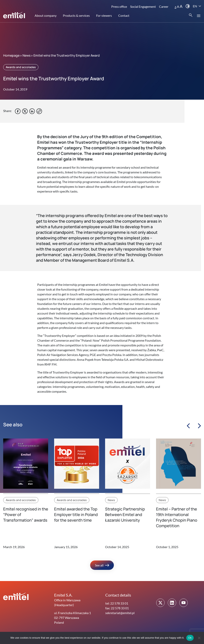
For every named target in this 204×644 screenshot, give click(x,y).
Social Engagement (143, 6)
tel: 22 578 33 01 (117, 603)
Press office (119, 6)
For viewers (104, 15)
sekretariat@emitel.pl (120, 613)
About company (46, 15)
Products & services (76, 15)
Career (164, 6)
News (26, 55)
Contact (124, 15)
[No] (199, 638)
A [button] (176, 7)
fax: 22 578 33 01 (117, 608)
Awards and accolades (21, 67)
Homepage (11, 55)
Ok (190, 638)
